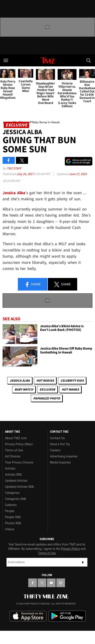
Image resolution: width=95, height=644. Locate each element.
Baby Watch (24, 389)
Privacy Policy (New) (19, 444)
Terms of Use (14, 450)
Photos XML (13, 523)
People (10, 511)
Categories (12, 493)
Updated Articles (16, 481)
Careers (55, 450)
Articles (10, 468)
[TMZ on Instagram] (61, 583)
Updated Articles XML (20, 487)
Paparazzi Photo (47, 398)
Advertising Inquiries (64, 456)
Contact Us (57, 438)
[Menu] (6, 60)
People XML (13, 517)
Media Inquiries (60, 462)
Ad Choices (13, 456)
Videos (10, 529)
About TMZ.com (16, 438)
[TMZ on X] (42, 583)
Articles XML (14, 475)
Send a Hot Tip (60, 444)
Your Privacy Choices (19, 462)
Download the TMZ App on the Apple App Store (28, 616)
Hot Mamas (70, 389)
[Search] (89, 60)
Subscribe (83, 562)
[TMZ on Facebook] (33, 583)
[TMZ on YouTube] (51, 583)
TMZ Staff (14, 168)
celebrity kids (72, 380)
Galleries (11, 505)
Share (33, 284)
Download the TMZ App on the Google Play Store (67, 616)
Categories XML (16, 499)
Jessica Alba (14, 193)
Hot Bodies (45, 380)
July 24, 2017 (25, 174)
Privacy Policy (70, 549)
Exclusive (47, 389)
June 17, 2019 (78, 174)
